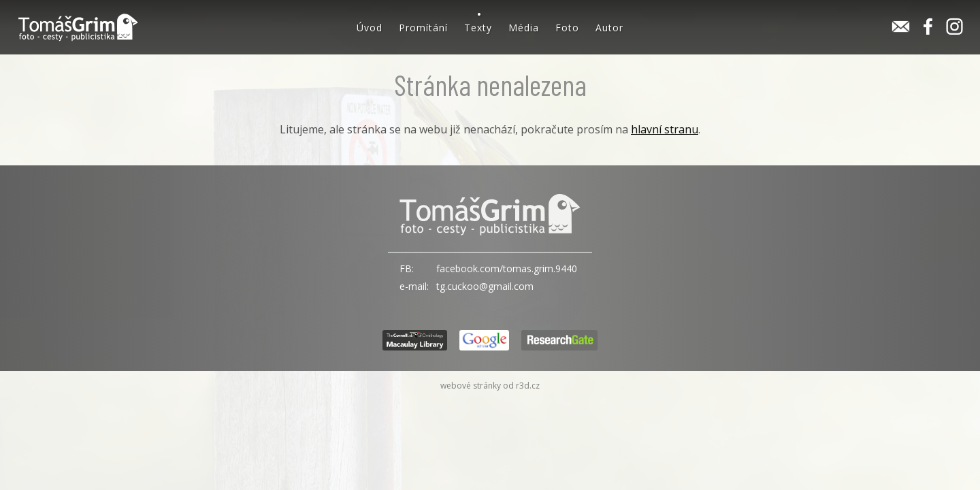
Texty (478, 28)
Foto (567, 28)
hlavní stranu (665, 129)
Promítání (423, 28)
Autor (609, 28)
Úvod (370, 28)
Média (524, 28)
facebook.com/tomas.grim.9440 (507, 268)
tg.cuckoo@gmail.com (485, 286)
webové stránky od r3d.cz (490, 386)
